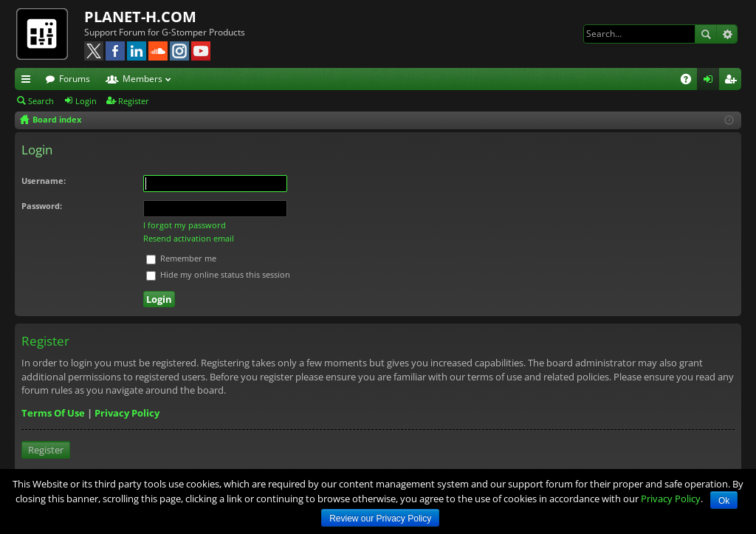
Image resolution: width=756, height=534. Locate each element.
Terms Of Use (53, 413)
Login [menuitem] (711, 81)
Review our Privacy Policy (380, 518)
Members (142, 79)
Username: (44, 181)
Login (86, 101)
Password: (42, 206)
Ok (724, 501)
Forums (75, 79)
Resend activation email (189, 238)
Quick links (29, 81)
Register (134, 101)
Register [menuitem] (733, 81)
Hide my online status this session (218, 274)
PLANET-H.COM (140, 17)
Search (706, 34)
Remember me (181, 258)
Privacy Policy (127, 413)
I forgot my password (185, 225)
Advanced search (727, 34)
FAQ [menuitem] (691, 81)
